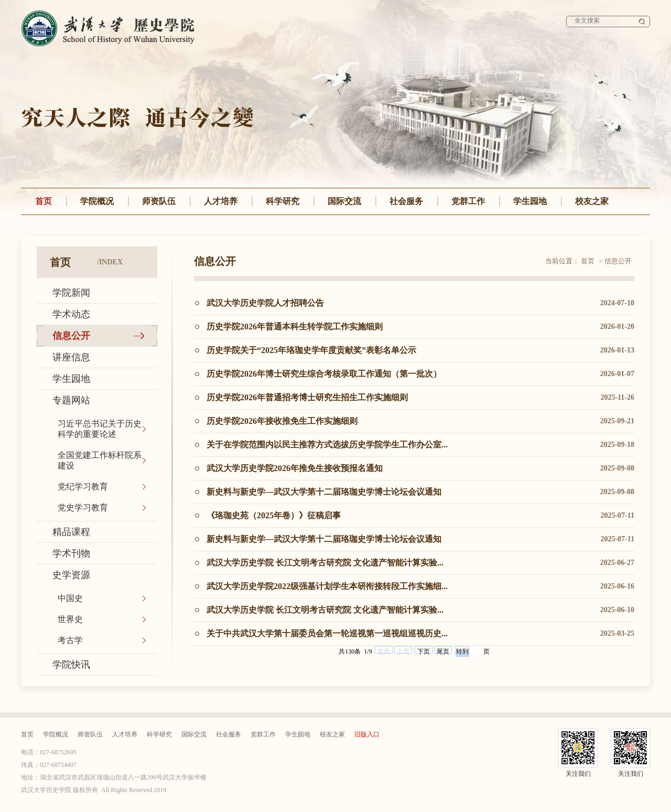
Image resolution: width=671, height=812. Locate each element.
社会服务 (406, 201)
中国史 (70, 598)
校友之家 (592, 201)
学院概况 (97, 201)
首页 (44, 201)
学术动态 (71, 314)
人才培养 (221, 201)
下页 (424, 651)
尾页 (443, 651)
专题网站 (71, 400)
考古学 (70, 640)
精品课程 (71, 532)
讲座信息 (71, 357)
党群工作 (468, 201)
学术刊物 (71, 553)
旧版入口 (367, 734)
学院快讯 (71, 665)
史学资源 (71, 575)
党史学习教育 (83, 507)
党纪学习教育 (83, 487)
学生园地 (530, 201)
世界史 (70, 619)
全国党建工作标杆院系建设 (100, 460)
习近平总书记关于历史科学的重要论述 (100, 429)
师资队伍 (159, 201)
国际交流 (344, 201)
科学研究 (283, 201)
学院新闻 (71, 293)
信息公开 (71, 336)
